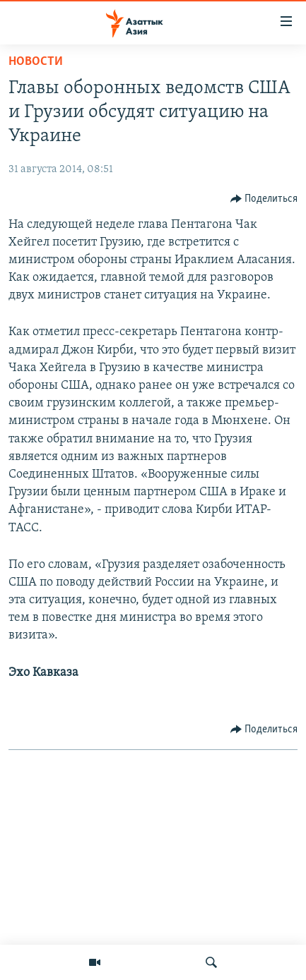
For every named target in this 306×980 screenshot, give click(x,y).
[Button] (264, 199)
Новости (36, 62)
